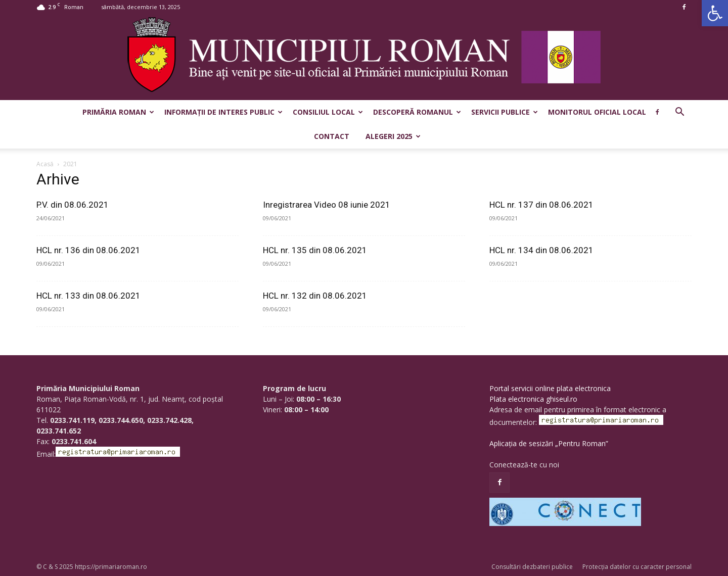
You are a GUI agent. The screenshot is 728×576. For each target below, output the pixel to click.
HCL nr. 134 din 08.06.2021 (541, 250)
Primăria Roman (118, 112)
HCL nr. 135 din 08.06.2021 (315, 250)
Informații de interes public (223, 112)
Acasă (45, 164)
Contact (332, 136)
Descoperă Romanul (417, 112)
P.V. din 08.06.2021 (73, 205)
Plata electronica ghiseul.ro (533, 399)
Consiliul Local (328, 112)
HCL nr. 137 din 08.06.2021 (541, 205)
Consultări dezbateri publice (532, 567)
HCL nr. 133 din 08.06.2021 (88, 296)
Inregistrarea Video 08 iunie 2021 (327, 205)
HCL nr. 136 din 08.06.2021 (88, 250)
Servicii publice (505, 112)
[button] (715, 13)
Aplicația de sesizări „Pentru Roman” (549, 443)
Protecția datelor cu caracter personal (637, 567)
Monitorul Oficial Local (597, 112)
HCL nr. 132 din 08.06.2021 (315, 296)
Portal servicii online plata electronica (550, 388)
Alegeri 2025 (393, 136)
